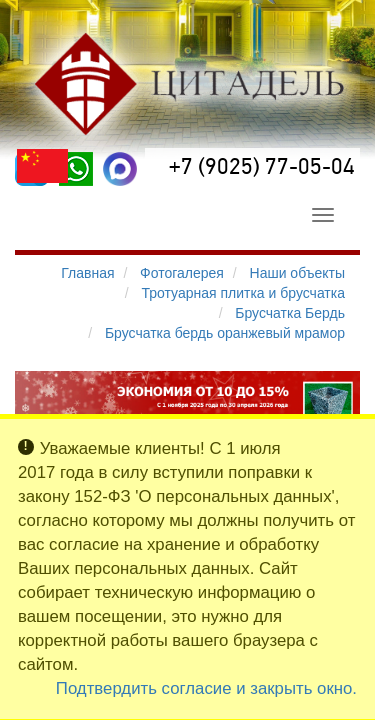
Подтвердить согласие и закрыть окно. (206, 688)
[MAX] (120, 169)
